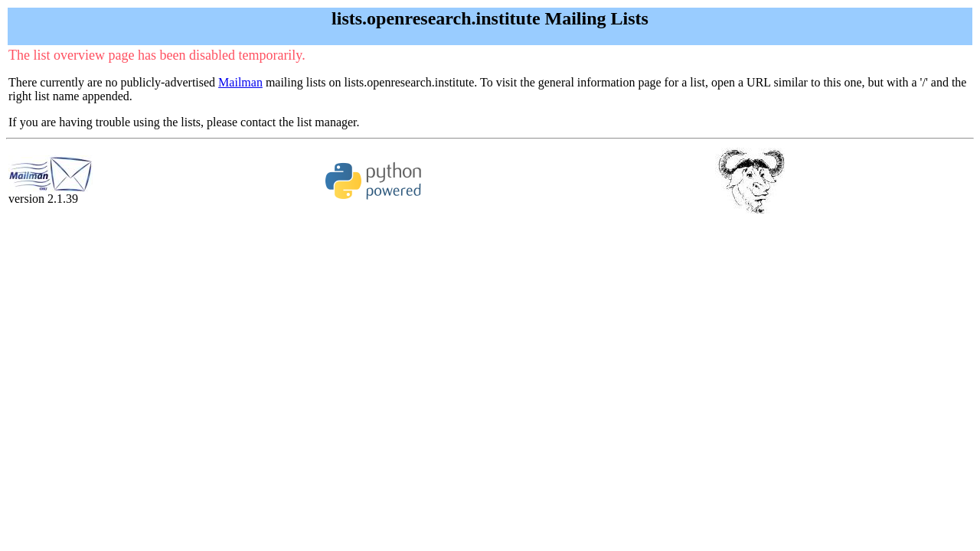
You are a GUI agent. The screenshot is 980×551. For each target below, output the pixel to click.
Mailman (240, 82)
